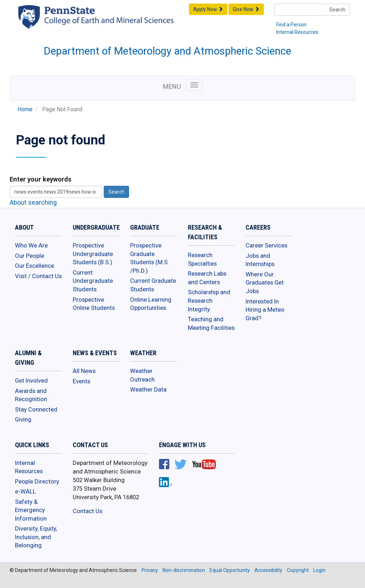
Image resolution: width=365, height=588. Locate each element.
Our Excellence (35, 266)
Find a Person (291, 25)
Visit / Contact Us (38, 276)
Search (337, 10)
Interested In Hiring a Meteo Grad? (265, 310)
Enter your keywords (40, 179)
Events (81, 381)
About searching (33, 202)
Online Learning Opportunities (151, 304)
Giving (23, 419)
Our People (30, 256)
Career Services (266, 245)
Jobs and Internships (260, 260)
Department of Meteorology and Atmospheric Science (168, 51)
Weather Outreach (142, 375)
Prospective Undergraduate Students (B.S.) (93, 254)
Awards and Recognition (31, 395)
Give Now (246, 9)
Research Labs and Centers (207, 278)
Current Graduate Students (153, 285)
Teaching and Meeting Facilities (211, 323)
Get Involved (31, 380)
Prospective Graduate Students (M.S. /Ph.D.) (150, 258)
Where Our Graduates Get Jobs (265, 283)
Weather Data (148, 389)
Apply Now (208, 9)
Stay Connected (36, 409)
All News (84, 371)
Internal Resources (297, 32)
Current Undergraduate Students (93, 281)
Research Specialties (202, 259)
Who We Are (31, 245)
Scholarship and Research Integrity (209, 300)
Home (25, 109)
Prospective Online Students (94, 304)
